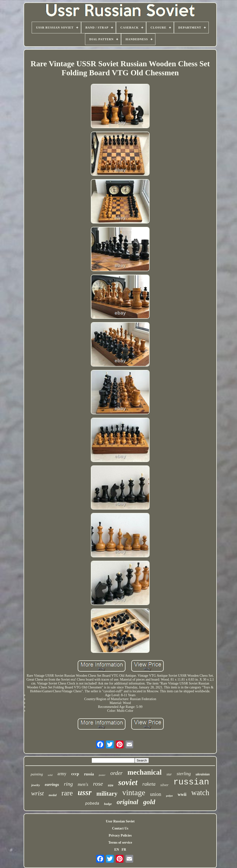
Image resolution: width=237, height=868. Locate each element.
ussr (85, 792)
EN (117, 850)
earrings (52, 785)
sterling (184, 774)
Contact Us (120, 828)
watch (200, 793)
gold (149, 802)
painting (37, 774)
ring (68, 784)
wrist (38, 793)
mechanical (144, 772)
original (128, 802)
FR (124, 850)
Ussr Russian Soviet (120, 821)
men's (83, 784)
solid (50, 775)
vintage (134, 792)
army (62, 774)
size (111, 785)
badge (108, 804)
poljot (170, 796)
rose (98, 784)
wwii (182, 794)
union (156, 794)
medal (53, 795)
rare (67, 793)
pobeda (92, 804)
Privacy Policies (120, 835)
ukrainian (203, 774)
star (169, 774)
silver (164, 785)
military (107, 794)
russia (89, 774)
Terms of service (120, 843)
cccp (75, 774)
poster (102, 775)
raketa (149, 784)
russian (191, 782)
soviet (128, 782)
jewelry (35, 785)
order (116, 773)
